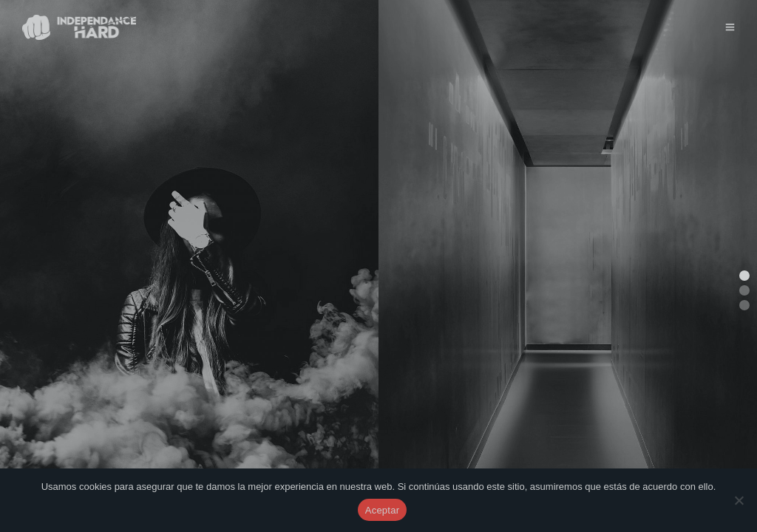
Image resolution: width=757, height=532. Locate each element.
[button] (744, 276)
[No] (739, 500)
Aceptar (383, 510)
